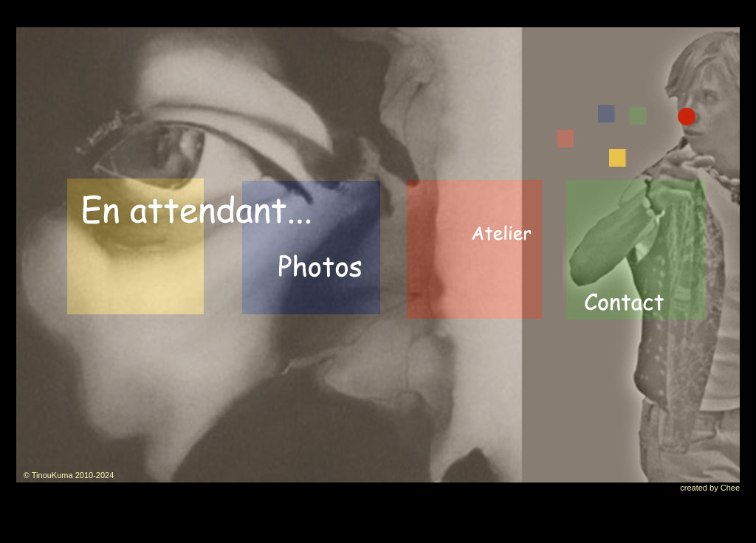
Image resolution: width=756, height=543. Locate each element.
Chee (730, 488)
